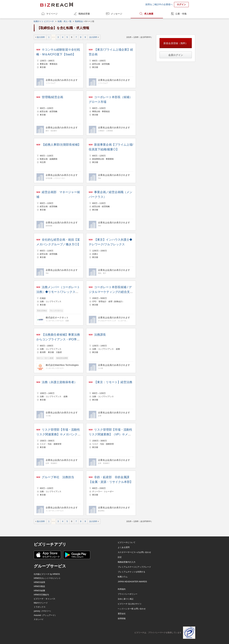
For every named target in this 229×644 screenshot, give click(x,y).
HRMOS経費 (39, 591)
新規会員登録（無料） (176, 43)
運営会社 (122, 614)
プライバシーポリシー (128, 594)
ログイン (181, 4)
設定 (120, 557)
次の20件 (93, 37)
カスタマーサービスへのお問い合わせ (134, 552)
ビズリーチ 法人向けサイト (130, 604)
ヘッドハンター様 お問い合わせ (132, 609)
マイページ (52, 14)
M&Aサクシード (41, 603)
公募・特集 (181, 14)
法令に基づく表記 (126, 599)
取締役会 (79, 21)
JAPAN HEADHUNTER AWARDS (132, 582)
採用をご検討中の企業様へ (159, 4)
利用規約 (122, 589)
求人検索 (149, 14)
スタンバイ (39, 619)
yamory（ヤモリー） (43, 611)
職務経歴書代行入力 (127, 562)
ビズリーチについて (127, 542)
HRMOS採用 (39, 582)
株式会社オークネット (57, 318)
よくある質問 (124, 547)
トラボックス (40, 607)
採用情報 (122, 619)
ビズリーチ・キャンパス (45, 599)
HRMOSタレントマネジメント (47, 578)
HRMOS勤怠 (39, 586)
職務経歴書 (84, 14)
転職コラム (123, 577)
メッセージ (116, 14)
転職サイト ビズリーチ (44, 21)
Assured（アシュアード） (45, 615)
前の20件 (41, 37)
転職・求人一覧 (65, 21)
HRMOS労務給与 (41, 595)
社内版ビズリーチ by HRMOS (47, 574)
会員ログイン (176, 55)
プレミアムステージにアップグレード (134, 567)
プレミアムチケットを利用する (131, 572)
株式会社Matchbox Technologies (62, 365)
